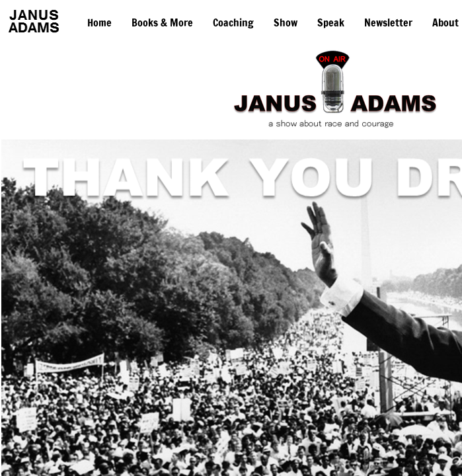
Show (286, 22)
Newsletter (388, 22)
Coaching (233, 22)
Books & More (162, 22)
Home (99, 22)
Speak (331, 22)
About (445, 22)
